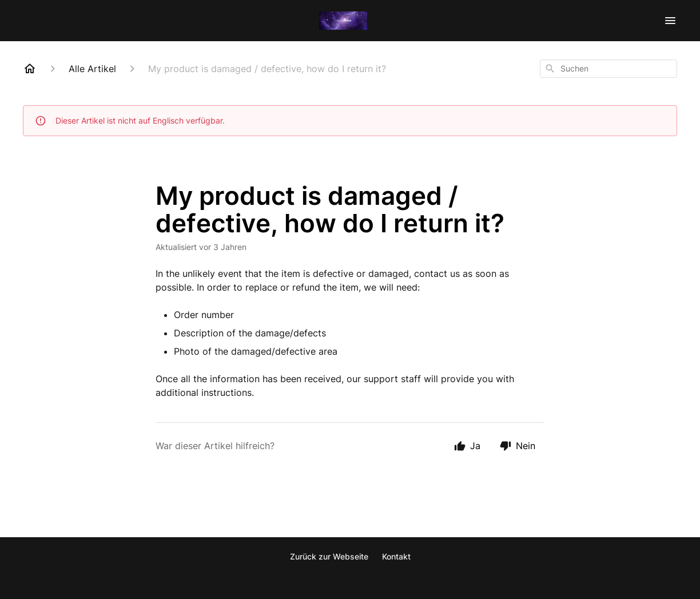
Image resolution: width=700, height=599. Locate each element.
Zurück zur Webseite (329, 556)
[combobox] (608, 69)
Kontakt (396, 556)
